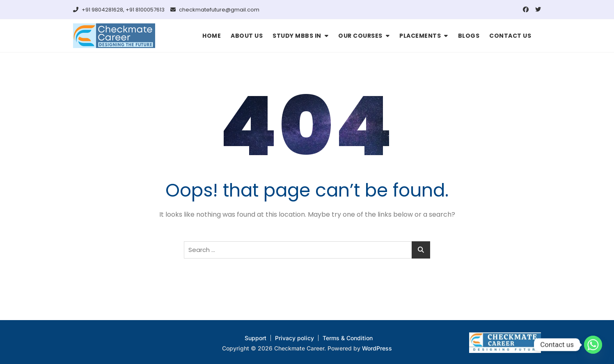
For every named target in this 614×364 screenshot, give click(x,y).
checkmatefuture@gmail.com (215, 10)
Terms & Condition (348, 338)
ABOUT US (247, 36)
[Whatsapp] (593, 345)
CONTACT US (510, 36)
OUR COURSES (360, 36)
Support (255, 338)
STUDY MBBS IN (297, 36)
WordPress (377, 348)
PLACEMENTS (420, 36)
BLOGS (469, 36)
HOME (212, 36)
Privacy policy (294, 338)
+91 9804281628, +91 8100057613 (119, 10)
